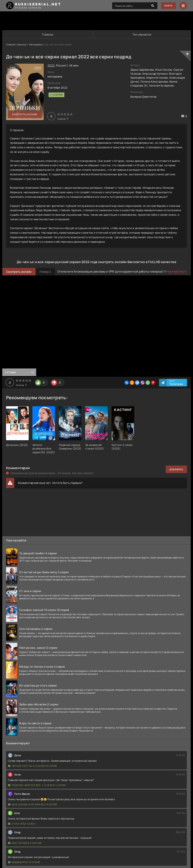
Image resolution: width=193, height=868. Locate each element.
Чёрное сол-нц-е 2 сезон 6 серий (33, 766)
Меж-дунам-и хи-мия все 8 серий (33, 805)
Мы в (176, 383)
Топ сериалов (142, 34)
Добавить (176, 470)
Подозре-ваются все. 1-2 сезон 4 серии (37, 785)
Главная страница (16, 45)
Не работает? (178, 272)
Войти (168, 6)
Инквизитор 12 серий (24, 862)
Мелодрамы (36, 45)
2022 (51, 66)
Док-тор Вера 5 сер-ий (25, 843)
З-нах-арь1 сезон (22, 824)
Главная (47, 34)
